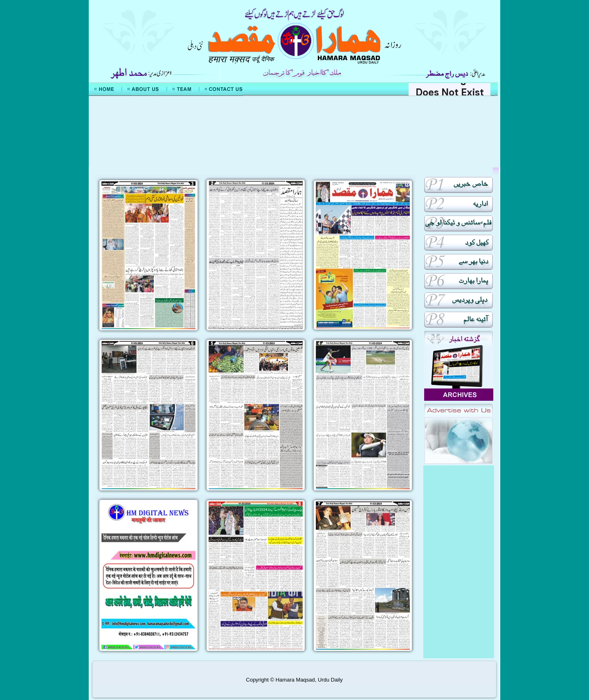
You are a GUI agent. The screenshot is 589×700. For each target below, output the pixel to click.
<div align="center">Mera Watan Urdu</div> (294, 132)
